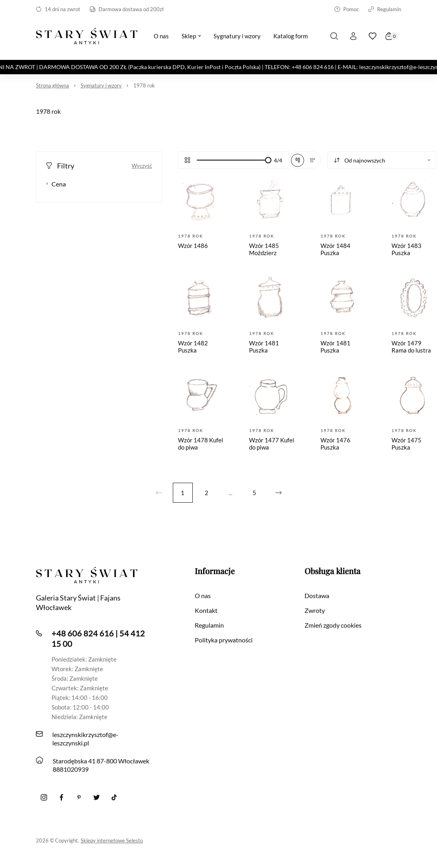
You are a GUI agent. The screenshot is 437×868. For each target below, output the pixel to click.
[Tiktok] (114, 797)
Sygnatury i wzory (101, 85)
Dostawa (317, 596)
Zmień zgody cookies (333, 625)
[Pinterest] (79, 797)
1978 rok (144, 85)
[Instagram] (44, 797)
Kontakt (206, 610)
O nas (203, 596)
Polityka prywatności (224, 640)
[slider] (268, 160)
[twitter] (97, 797)
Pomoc (347, 9)
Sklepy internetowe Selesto (112, 840)
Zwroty (315, 610)
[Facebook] (61, 797)
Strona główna (52, 85)
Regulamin (385, 9)
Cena (56, 184)
